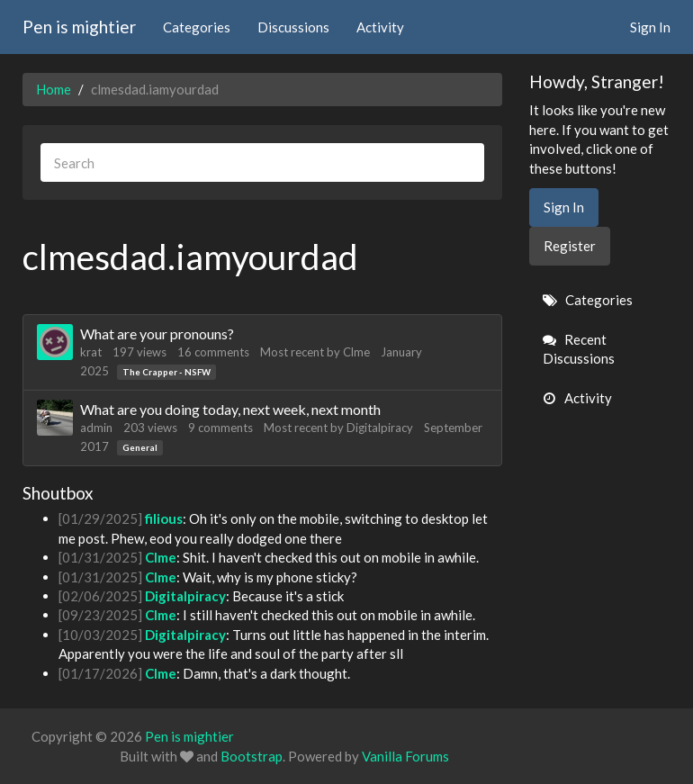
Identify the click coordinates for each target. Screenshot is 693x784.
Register (570, 246)
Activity (380, 27)
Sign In (650, 27)
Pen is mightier (79, 27)
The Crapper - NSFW (166, 372)
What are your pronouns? (157, 333)
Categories (197, 27)
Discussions (293, 27)
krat (91, 352)
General (140, 447)
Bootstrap (252, 756)
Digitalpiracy (380, 428)
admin (96, 428)
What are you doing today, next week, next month (230, 409)
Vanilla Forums (405, 756)
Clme (356, 352)
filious (164, 518)
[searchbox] (262, 162)
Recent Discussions (579, 349)
